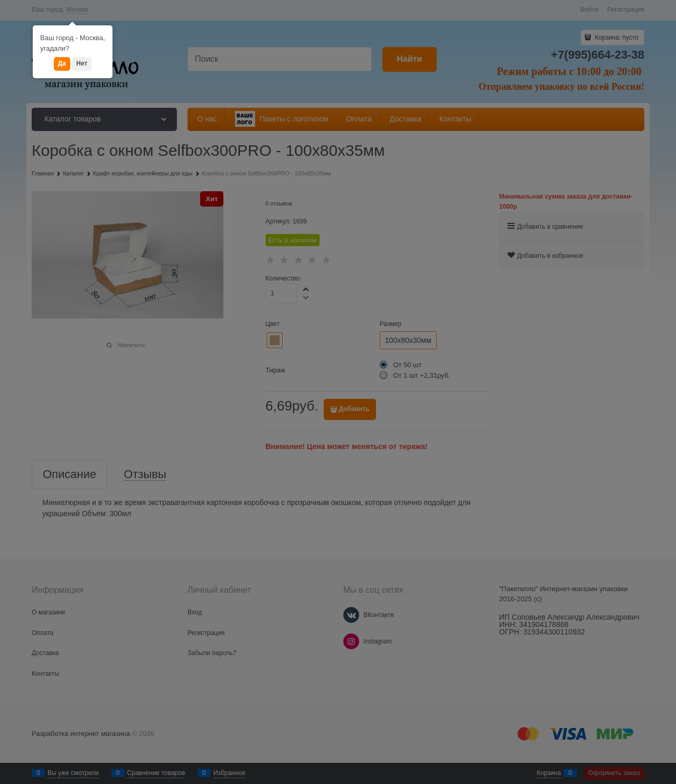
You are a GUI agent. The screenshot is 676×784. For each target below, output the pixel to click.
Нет (82, 63)
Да (62, 63)
